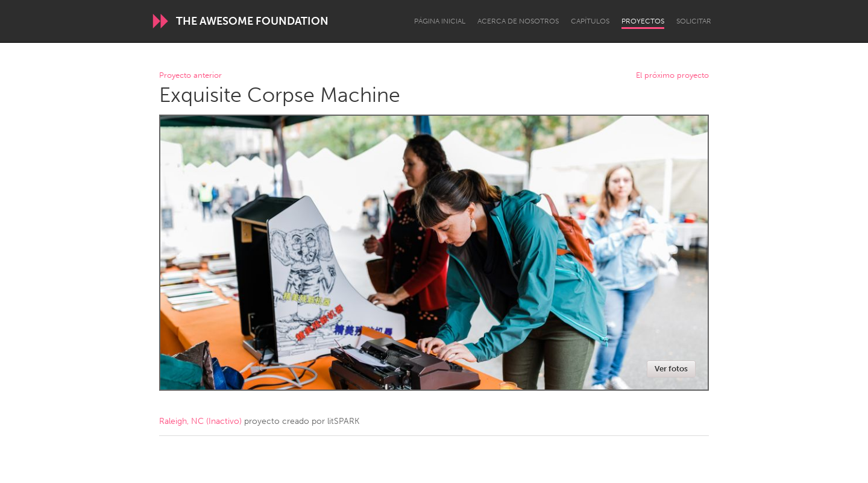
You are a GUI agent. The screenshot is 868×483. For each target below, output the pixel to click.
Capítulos (590, 21)
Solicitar (694, 21)
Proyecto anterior (190, 76)
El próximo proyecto (672, 76)
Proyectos (643, 21)
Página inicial (440, 21)
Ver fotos (671, 369)
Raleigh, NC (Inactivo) (200, 421)
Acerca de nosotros (518, 21)
